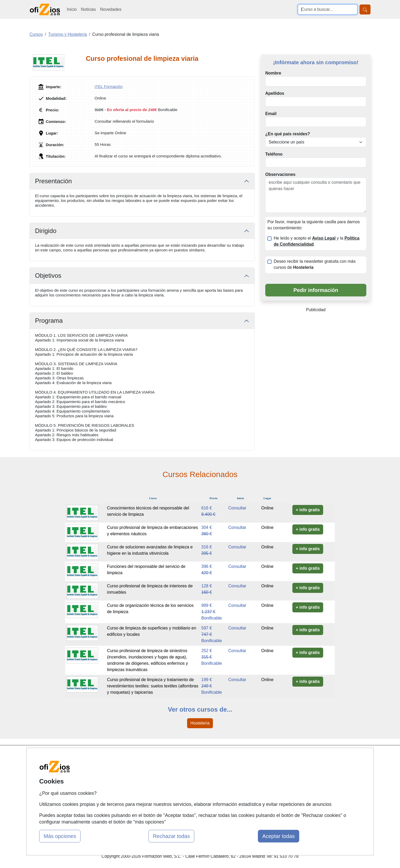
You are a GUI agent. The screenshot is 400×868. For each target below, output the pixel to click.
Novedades (111, 9)
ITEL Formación (109, 86)
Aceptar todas (279, 836)
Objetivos (48, 276)
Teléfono (274, 154)
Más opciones (60, 836)
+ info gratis (308, 510)
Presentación (53, 181)
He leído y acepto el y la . (317, 241)
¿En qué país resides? (288, 134)
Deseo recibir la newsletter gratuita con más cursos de (315, 264)
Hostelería (200, 723)
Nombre (273, 73)
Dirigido (46, 231)
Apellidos (275, 93)
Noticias (88, 9)
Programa (49, 321)
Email (271, 114)
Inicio (72, 9)
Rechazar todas (171, 836)
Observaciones (280, 174)
